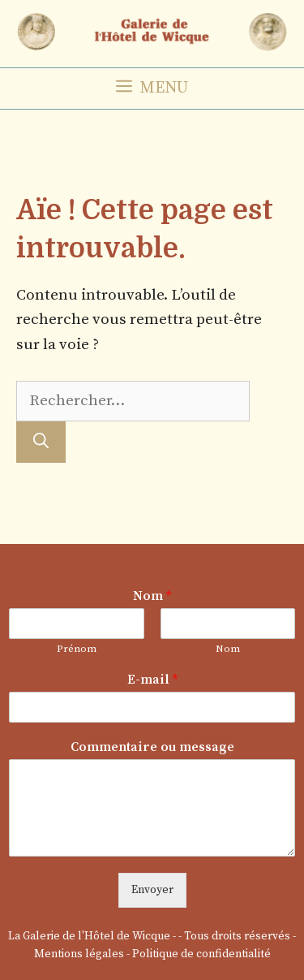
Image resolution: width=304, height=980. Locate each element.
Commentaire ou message (152, 747)
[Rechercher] (41, 442)
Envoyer (152, 890)
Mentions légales (79, 954)
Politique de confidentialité (201, 954)
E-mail (152, 680)
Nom (152, 596)
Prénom (77, 649)
